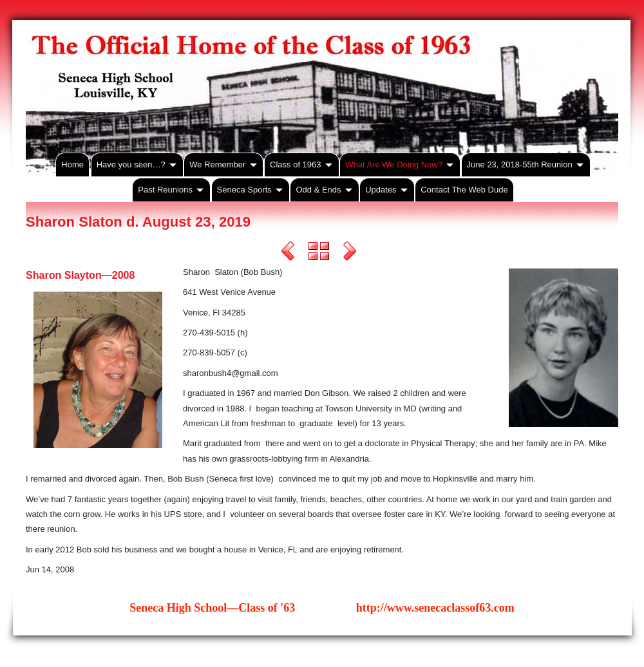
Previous (288, 253)
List (319, 253)
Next (350, 253)
